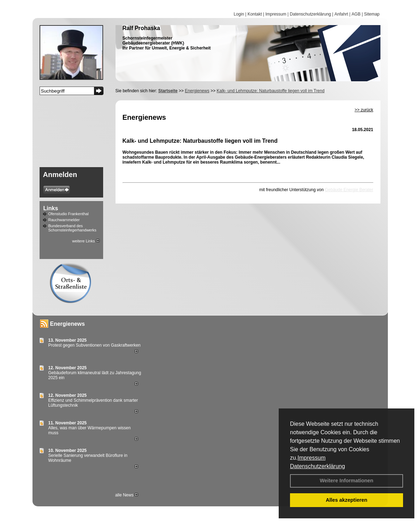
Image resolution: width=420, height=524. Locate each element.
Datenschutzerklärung (318, 466)
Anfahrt (341, 14)
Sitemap (372, 14)
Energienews (68, 324)
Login (239, 14)
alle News (127, 495)
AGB (356, 14)
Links (51, 208)
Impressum (311, 458)
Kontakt (255, 14)
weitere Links (86, 241)
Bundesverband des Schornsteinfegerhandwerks (72, 228)
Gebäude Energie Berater (349, 190)
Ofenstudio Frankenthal (69, 214)
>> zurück (364, 110)
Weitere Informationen (347, 481)
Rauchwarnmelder (64, 220)
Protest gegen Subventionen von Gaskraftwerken (95, 345)
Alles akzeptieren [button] (347, 500)
